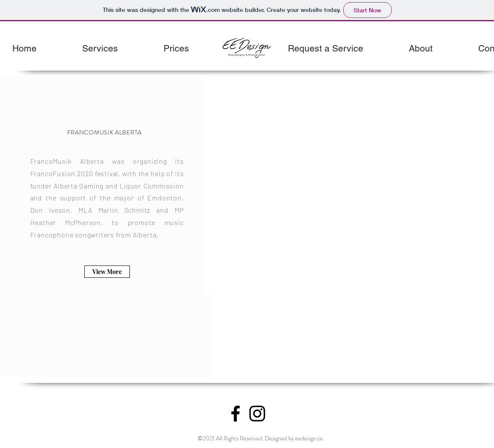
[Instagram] (257, 414)
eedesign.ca (309, 438)
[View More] (107, 272)
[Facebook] (236, 414)
